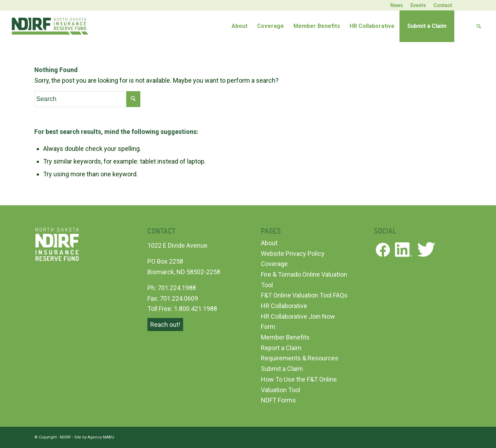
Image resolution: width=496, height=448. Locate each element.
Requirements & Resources (300, 358)
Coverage (274, 264)
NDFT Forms (278, 400)
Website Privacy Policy (293, 254)
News (397, 5)
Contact (443, 5)
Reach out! (165, 325)
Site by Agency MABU (94, 437)
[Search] (470, 26)
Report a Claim (281, 348)
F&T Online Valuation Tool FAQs (304, 295)
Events (418, 5)
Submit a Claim (282, 369)
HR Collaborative (284, 306)
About (269, 243)
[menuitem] (397, 5)
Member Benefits (285, 337)
